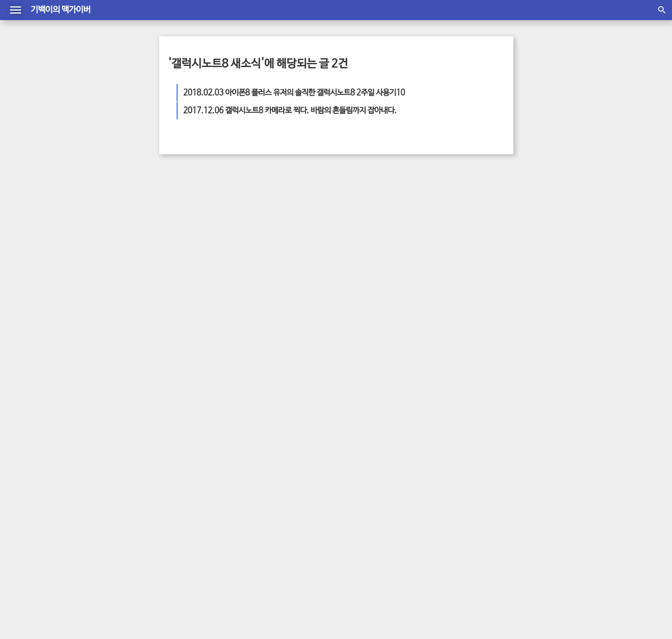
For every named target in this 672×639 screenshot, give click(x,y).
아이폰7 (416, 240)
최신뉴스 (384, 284)
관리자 (336, 576)
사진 (397, 273)
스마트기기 (447, 240)
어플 (458, 262)
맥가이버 (434, 273)
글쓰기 (362, 576)
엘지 (377, 251)
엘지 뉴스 (480, 240)
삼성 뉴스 (481, 262)
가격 (482, 251)
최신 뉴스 (457, 284)
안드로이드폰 (367, 240)
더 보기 (189, 282)
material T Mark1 (333, 599)
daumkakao (389, 588)
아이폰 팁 (463, 273)
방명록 (311, 576)
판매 (395, 240)
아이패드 (375, 273)
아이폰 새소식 (420, 284)
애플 (412, 273)
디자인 (370, 262)
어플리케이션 (454, 251)
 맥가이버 (278, 588)
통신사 (483, 284)
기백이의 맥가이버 (61, 10)
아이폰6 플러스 (409, 251)
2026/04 (426, 405)
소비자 (392, 262)
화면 (375, 295)
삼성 (486, 273)
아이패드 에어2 (426, 262)
